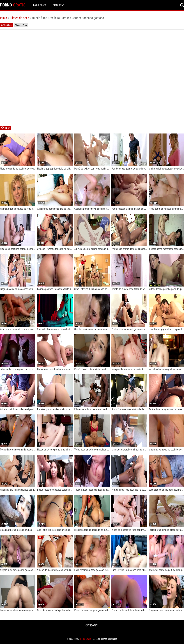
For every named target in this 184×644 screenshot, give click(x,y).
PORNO (13, 5)
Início (4, 18)
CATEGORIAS (58, 5)
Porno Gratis (40, 5)
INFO (7, 128)
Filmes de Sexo (19, 18)
